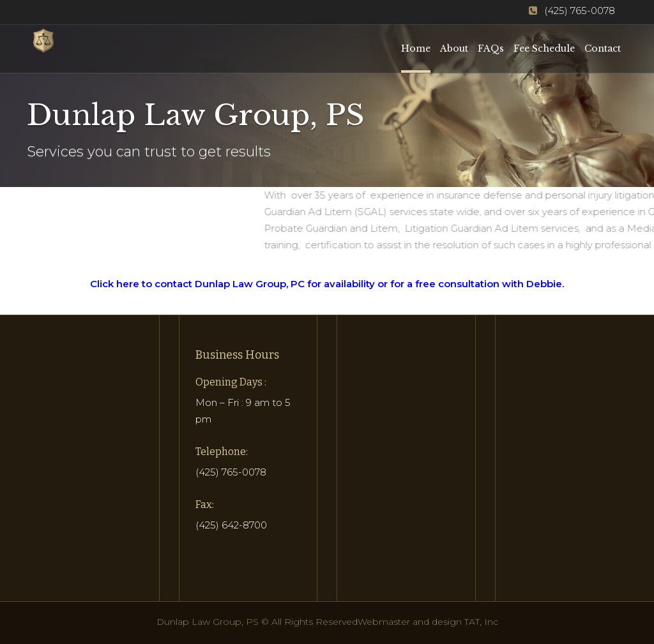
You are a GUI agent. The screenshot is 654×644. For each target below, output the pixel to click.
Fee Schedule (544, 49)
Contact (603, 49)
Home (416, 49)
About (454, 49)
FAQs (491, 49)
